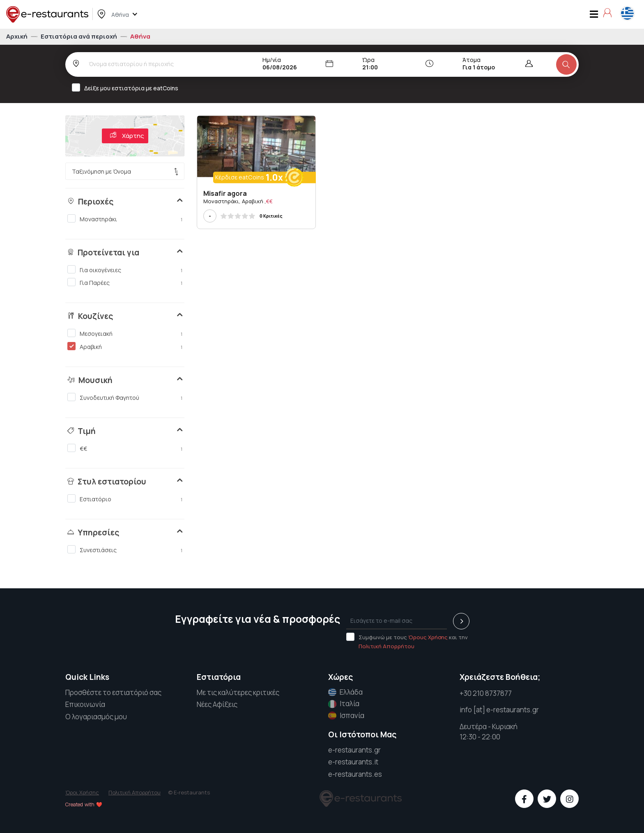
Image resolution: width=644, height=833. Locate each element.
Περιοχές (90, 202)
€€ (125, 448)
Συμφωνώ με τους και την (407, 641)
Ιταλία (344, 704)
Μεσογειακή (125, 333)
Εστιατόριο (125, 499)
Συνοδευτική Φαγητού (125, 397)
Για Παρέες (125, 282)
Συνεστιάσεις (125, 550)
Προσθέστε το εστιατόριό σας (113, 692)
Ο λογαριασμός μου (96, 717)
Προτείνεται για (103, 252)
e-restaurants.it (353, 762)
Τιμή (82, 431)
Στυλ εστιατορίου (107, 482)
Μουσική (90, 380)
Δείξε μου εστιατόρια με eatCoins (128, 88)
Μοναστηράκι (125, 219)
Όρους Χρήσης (428, 637)
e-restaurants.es (355, 774)
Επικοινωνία (85, 704)
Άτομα (471, 60)
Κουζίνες (90, 316)
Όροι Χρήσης (82, 792)
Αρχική (17, 36)
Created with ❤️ (84, 804)
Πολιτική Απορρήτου (386, 646)
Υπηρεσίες (93, 532)
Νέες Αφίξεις (217, 704)
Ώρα (368, 60)
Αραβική (125, 347)
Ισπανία (346, 716)
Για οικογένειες (125, 270)
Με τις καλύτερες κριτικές (238, 692)
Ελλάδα (345, 692)
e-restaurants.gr (354, 750)
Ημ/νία (272, 60)
